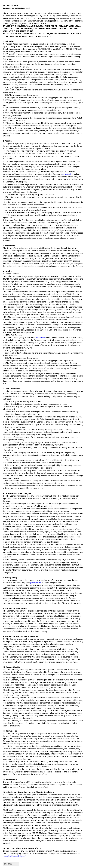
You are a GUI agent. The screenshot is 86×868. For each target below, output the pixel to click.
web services (41, 338)
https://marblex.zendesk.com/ (14, 856)
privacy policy (67, 174)
